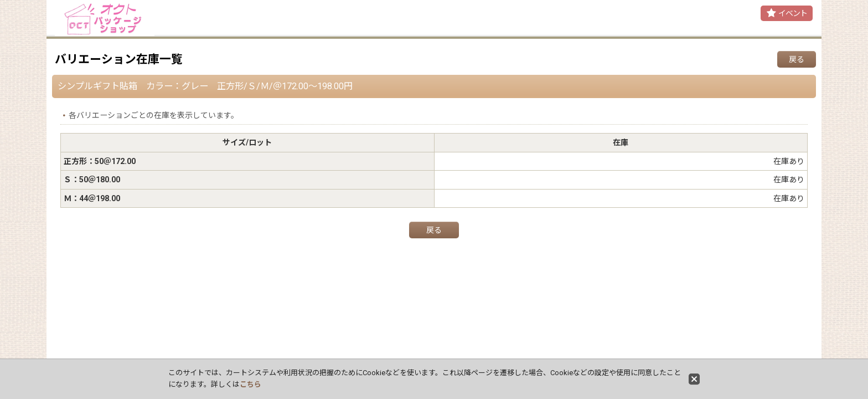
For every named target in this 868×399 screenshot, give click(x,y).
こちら (250, 384)
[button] (787, 13)
